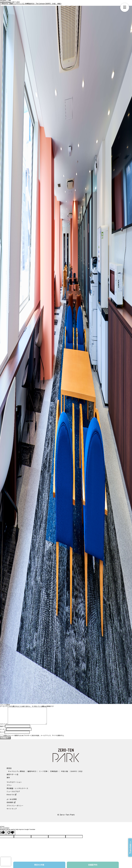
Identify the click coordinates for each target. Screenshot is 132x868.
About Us (10, 794)
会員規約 (10, 802)
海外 (8, 777)
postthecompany (6, 2)
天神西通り (54, 771)
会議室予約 (93, 865)
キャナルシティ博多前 (16, 771)
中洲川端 (64, 771)
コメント (4, 724)
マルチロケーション (14, 782)
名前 (2, 726)
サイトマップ (12, 809)
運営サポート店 (13, 774)
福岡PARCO (32, 771)
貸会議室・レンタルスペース (17, 788)
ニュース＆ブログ (13, 791)
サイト (2, 732)
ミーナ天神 (43, 771)
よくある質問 (12, 799)
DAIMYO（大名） (77, 771)
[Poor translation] (11, 833)
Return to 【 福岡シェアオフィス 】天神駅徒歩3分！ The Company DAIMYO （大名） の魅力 (31, 4)
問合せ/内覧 (39, 865)
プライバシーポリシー (15, 806)
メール (3, 729)
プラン (9, 785)
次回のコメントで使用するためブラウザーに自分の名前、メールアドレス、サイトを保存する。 (34, 735)
